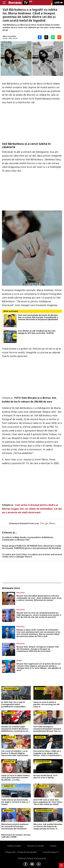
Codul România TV (51, 852)
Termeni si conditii (35, 846)
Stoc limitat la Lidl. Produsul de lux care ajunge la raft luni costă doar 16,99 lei (37, 332)
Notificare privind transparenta (32, 858)
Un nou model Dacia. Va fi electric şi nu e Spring (45, 777)
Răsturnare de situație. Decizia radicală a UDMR (16, 836)
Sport (19, 661)
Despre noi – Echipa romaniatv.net (21, 852)
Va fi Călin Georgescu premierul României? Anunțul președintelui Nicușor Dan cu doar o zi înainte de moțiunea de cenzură (47, 729)
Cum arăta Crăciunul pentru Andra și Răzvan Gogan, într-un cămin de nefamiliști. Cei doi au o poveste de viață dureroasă (32, 509)
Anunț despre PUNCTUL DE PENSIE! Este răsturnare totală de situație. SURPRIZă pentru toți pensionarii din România (31, 547)
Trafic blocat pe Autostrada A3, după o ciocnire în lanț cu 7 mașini (16, 802)
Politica (20, 593)
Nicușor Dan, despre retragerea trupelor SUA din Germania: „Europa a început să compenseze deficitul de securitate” (38, 649)
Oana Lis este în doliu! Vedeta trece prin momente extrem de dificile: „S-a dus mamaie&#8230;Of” (15, 778)
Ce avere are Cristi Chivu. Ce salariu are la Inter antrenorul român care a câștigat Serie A (32, 556)
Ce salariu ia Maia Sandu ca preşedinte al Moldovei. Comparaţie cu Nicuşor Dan (28, 539)
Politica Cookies (14, 846)
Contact (53, 846)
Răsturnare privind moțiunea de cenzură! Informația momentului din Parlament (15, 826)
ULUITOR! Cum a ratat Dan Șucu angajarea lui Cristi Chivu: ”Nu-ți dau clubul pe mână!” (48, 802)
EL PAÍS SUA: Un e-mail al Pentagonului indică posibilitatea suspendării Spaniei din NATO (13, 704)
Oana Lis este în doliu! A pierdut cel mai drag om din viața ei (46, 704)
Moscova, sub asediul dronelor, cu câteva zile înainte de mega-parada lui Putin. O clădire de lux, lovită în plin (48, 826)
